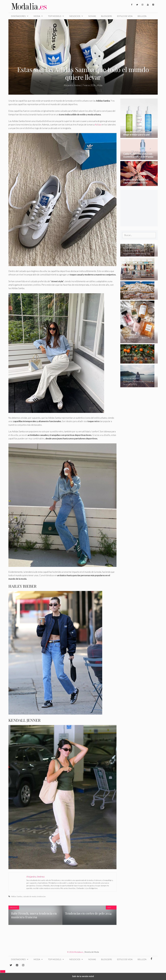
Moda (40, 16)
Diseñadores (21, 16)
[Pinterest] (153, 5)
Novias (92, 16)
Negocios (78, 16)
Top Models (57, 16)
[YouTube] (148, 5)
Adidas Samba (17, 896)
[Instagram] (143, 5)
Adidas (98, 125)
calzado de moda (30, 896)
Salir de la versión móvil (83, 976)
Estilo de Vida (125, 16)
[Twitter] (137, 5)
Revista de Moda (92, 952)
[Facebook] (132, 5)
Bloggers (106, 16)
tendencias (41, 896)
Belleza (142, 16)
